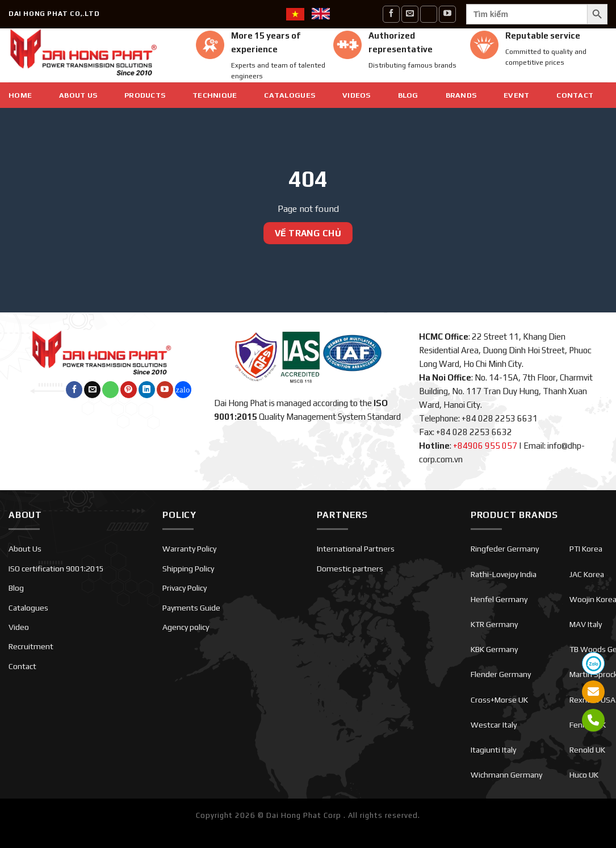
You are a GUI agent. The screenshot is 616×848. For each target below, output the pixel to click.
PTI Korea (586, 549)
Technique (215, 95)
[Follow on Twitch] (183, 390)
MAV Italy (586, 624)
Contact (575, 95)
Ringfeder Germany (505, 549)
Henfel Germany (499, 599)
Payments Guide (191, 608)
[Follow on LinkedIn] (147, 390)
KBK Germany (494, 649)
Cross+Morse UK (499, 700)
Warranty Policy (189, 549)
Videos (357, 95)
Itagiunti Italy (493, 750)
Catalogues (290, 95)
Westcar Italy (494, 725)
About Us (78, 95)
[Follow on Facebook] (391, 14)
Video (19, 627)
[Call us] (429, 14)
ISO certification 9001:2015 (56, 569)
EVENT (516, 95)
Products (145, 95)
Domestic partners (350, 569)
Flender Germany (501, 674)
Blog (408, 95)
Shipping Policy (188, 569)
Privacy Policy (185, 588)
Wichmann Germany (506, 775)
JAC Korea (587, 574)
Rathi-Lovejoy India (504, 574)
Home (20, 95)
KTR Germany (494, 624)
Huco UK (584, 775)
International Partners (356, 549)
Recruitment (31, 646)
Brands (461, 95)
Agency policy (186, 627)
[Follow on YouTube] (447, 14)
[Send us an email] (410, 14)
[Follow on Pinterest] (129, 390)
